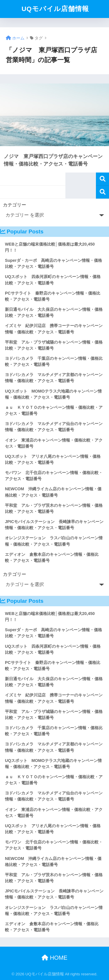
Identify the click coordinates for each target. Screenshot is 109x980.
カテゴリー (15, 205)
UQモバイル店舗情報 (55, 9)
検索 (102, 179)
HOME (54, 958)
